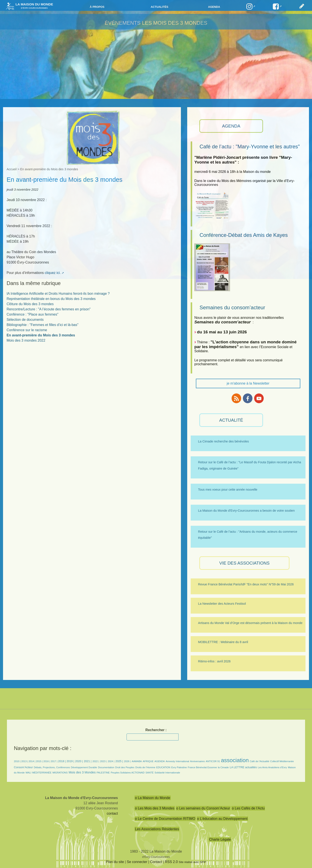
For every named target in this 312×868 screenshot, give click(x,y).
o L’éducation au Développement (222, 819)
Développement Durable (84, 767)
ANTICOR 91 (213, 761)
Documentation (106, 767)
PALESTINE (103, 773)
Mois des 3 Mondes (82, 772)
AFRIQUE (148, 761)
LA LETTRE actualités (243, 767)
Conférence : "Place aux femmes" (32, 314)
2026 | (127, 761)
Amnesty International (177, 761)
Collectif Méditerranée (282, 761)
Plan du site (115, 862)
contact (112, 813)
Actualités (159, 7)
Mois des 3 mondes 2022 (26, 340)
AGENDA (231, 126)
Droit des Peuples (125, 767)
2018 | (62, 761)
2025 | (119, 761)
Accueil (11, 169)
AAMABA (137, 761)
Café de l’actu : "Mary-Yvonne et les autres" (250, 147)
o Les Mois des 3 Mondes (155, 808)
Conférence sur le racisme (27, 330)
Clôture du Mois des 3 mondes (30, 304)
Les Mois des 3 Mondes (175, 23)
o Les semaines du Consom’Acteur (203, 808)
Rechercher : (156, 730)
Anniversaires (197, 761)
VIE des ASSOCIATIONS (244, 563)
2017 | (54, 761)
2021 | (88, 761)
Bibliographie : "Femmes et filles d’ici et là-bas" (42, 325)
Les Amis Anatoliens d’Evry (272, 767)
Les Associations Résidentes (157, 829)
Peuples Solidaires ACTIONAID (128, 773)
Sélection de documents (25, 320)
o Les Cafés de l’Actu (248, 808)
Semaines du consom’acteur (232, 307)
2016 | (47, 761)
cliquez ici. (53, 273)
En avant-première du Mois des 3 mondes (41, 335)
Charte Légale (220, 839)
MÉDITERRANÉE (42, 773)
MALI (28, 773)
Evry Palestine (179, 767)
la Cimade (223, 767)
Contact (156, 862)
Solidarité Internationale (167, 773)
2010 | (18, 761)
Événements (123, 23)
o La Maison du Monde (153, 798)
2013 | (25, 761)
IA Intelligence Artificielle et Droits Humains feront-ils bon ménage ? (58, 294)
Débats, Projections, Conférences (52, 767)
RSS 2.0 (171, 862)
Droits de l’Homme (145, 767)
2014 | (32, 761)
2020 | (79, 761)
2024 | (111, 761)
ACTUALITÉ (231, 420)
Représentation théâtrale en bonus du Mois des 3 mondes (51, 299)
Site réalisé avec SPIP (193, 862)
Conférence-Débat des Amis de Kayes (244, 235)
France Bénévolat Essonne (202, 767)
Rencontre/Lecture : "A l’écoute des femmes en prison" (49, 309)
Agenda (214, 7)
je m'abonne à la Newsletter (248, 383)
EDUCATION (163, 767)
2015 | (40, 761)
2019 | (70, 761)
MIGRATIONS (60, 773)
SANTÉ (150, 773)
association (235, 760)
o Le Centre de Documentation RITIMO (165, 819)
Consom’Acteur (23, 767)
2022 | (96, 761)
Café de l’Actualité (259, 761)
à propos (97, 7)
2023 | (103, 761)
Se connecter (137, 862)
